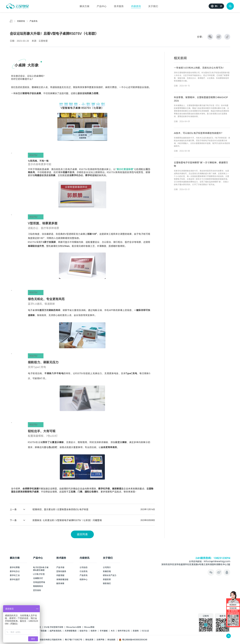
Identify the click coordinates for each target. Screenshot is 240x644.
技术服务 (119, 6)
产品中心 (102, 6)
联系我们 (107, 583)
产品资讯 (34, 21)
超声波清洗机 (56, 631)
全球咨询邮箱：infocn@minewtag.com (210, 562)
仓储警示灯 (38, 578)
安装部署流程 (62, 579)
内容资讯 (136, 6)
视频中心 (84, 579)
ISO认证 (145, 631)
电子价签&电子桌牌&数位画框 (41, 569)
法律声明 (100, 640)
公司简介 (107, 567)
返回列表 (82, 534)
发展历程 (107, 571)
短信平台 (84, 631)
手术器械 (104, 631)
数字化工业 (15, 575)
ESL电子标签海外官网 (54, 627)
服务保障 (60, 583)
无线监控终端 (39, 582)
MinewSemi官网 (74, 627)
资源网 (136, 631)
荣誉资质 (107, 579)
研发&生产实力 (110, 575)
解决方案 (84, 6)
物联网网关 (38, 586)
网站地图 (111, 640)
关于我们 (153, 6)
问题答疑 (60, 575)
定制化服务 (61, 571)
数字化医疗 (15, 579)
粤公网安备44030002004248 (133, 640)
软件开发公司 (124, 631)
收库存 (94, 631)
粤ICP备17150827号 (74, 640)
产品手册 (60, 567)
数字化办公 (15, 571)
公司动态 (84, 567)
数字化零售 (15, 567)
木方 (113, 631)
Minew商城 (89, 627)
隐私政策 (89, 640)
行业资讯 (84, 571)
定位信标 (37, 590)
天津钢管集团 (71, 631)
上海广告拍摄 (41, 631)
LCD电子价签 (39, 574)
